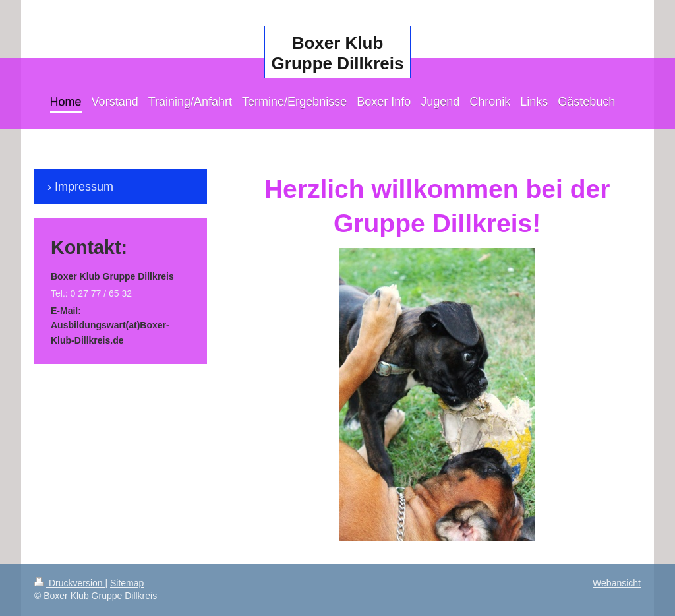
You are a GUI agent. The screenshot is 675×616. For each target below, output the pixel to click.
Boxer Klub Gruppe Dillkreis (338, 53)
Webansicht (617, 583)
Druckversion (70, 583)
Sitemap (127, 583)
